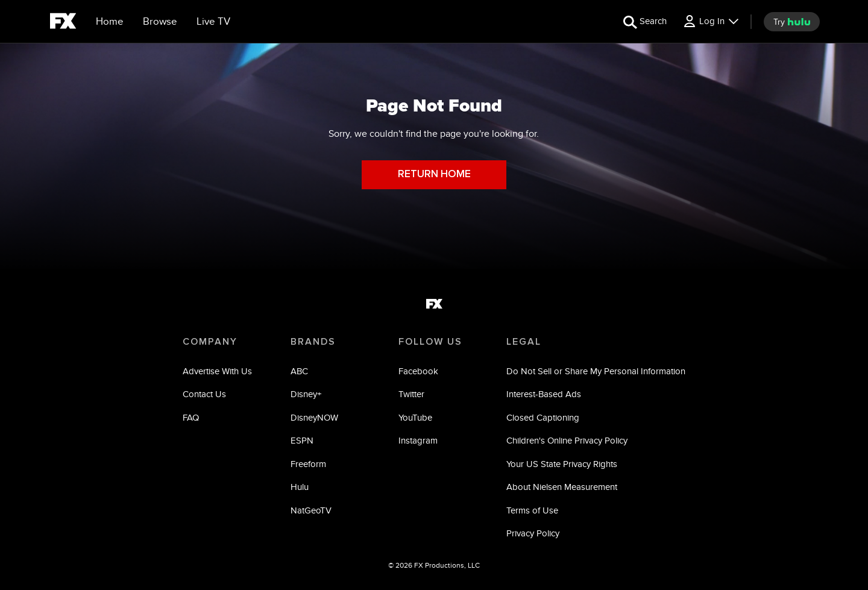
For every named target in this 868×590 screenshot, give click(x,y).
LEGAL (524, 342)
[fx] (63, 23)
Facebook (418, 371)
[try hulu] (792, 22)
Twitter (411, 394)
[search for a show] (645, 21)
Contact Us (204, 394)
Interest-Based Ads (544, 394)
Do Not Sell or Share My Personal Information (596, 371)
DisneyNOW (314, 417)
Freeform (308, 464)
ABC (299, 371)
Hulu (300, 487)
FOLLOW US (430, 342)
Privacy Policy (533, 533)
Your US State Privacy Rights (562, 464)
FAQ (191, 417)
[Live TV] (213, 22)
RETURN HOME (434, 174)
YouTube (415, 417)
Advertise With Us (217, 371)
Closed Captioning (543, 417)
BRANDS (313, 342)
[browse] (160, 22)
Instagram (418, 440)
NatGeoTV (311, 510)
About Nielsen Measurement (562, 487)
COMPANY (210, 342)
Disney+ (306, 394)
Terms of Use (532, 510)
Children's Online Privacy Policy (567, 440)
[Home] (110, 22)
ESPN (302, 440)
